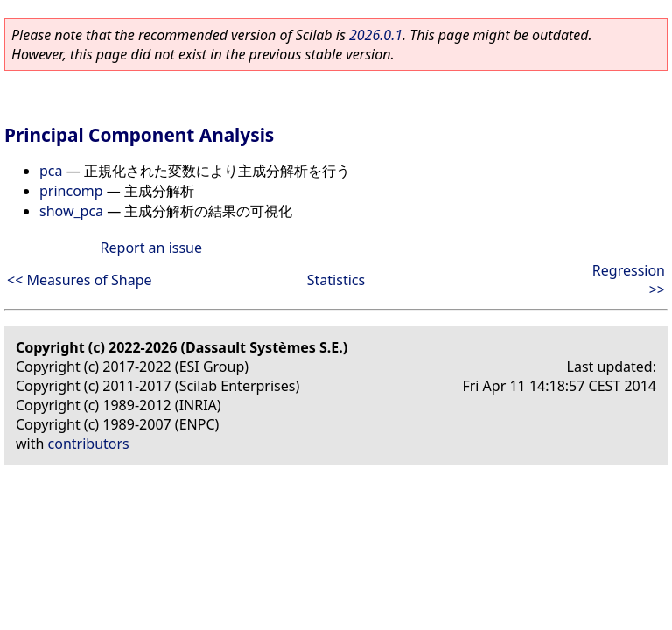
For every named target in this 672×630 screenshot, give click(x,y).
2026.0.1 (376, 35)
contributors (89, 444)
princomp (71, 191)
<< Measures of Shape (80, 280)
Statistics (336, 280)
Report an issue (151, 248)
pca (51, 171)
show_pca (71, 211)
